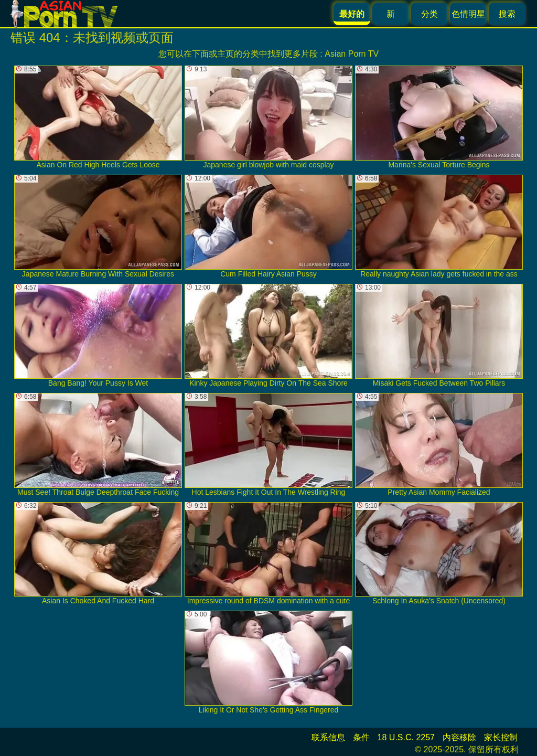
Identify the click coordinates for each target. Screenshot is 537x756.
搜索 (507, 14)
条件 (361, 737)
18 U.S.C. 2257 (406, 737)
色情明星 (468, 14)
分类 (429, 14)
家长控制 (501, 737)
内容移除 (459, 737)
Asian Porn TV (352, 54)
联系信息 (328, 737)
